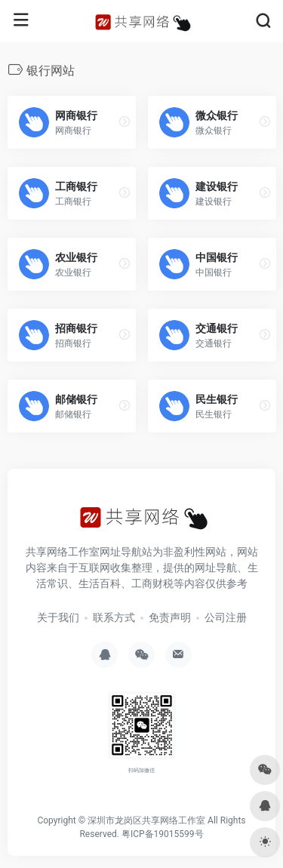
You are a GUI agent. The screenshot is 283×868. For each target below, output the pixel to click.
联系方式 (114, 617)
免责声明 (170, 617)
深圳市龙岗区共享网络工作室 (146, 820)
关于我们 (58, 617)
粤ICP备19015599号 (163, 834)
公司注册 (226, 617)
